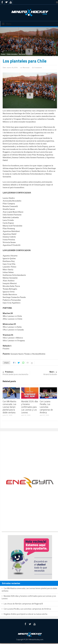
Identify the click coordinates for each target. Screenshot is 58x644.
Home (3, 54)
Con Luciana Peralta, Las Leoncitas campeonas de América (46, 407)
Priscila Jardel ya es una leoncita (16, 373)
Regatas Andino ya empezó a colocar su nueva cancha (25, 614)
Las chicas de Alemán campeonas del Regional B (23, 604)
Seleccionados (12, 54)
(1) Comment (37, 68)
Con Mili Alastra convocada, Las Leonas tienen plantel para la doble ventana (9, 407)
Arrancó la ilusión (44, 373)
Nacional (22, 54)
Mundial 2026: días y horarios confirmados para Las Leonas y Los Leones (30, 407)
